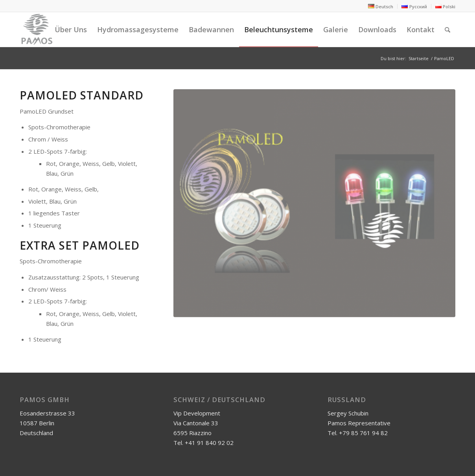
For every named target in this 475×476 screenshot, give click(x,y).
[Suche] (447, 29)
